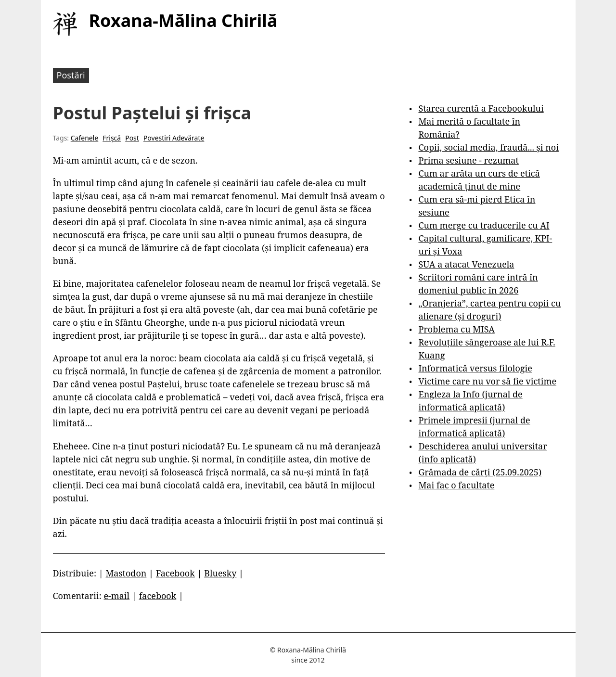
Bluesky (220, 573)
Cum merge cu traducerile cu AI (484, 225)
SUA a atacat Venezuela (466, 264)
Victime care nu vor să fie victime (487, 381)
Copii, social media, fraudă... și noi (488, 147)
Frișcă (112, 138)
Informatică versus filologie (475, 368)
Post (132, 138)
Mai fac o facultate (456, 485)
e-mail (116, 596)
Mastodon (126, 573)
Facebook (175, 573)
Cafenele (84, 138)
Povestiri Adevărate (174, 138)
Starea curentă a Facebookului (481, 108)
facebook (158, 596)
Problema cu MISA (456, 329)
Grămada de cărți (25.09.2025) (480, 472)
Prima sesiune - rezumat (468, 160)
